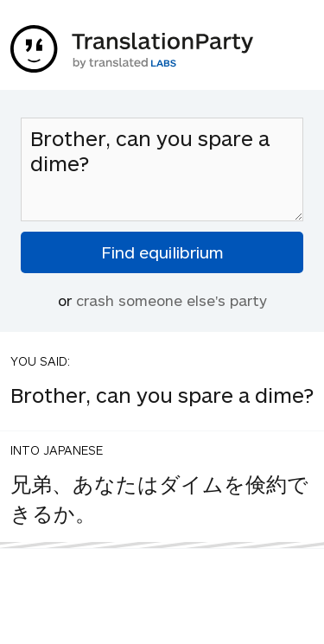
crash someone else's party (172, 300)
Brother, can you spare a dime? (162, 169)
